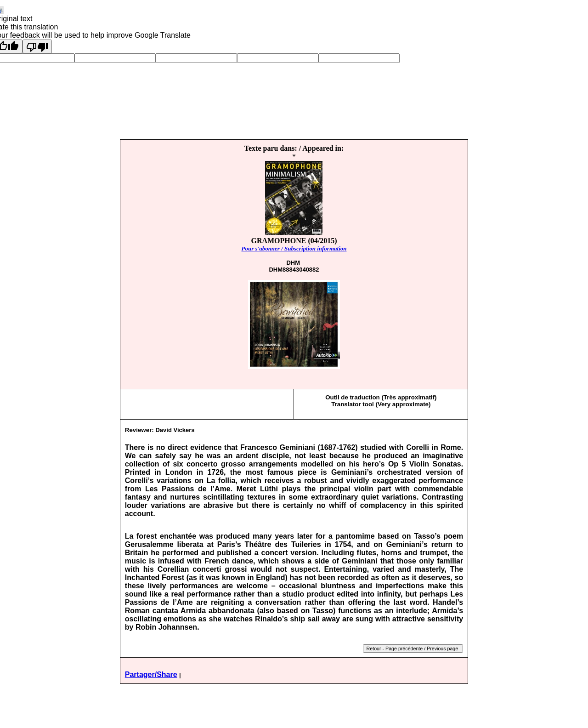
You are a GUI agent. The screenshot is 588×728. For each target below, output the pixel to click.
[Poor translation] (37, 46)
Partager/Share (151, 674)
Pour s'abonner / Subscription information (294, 248)
